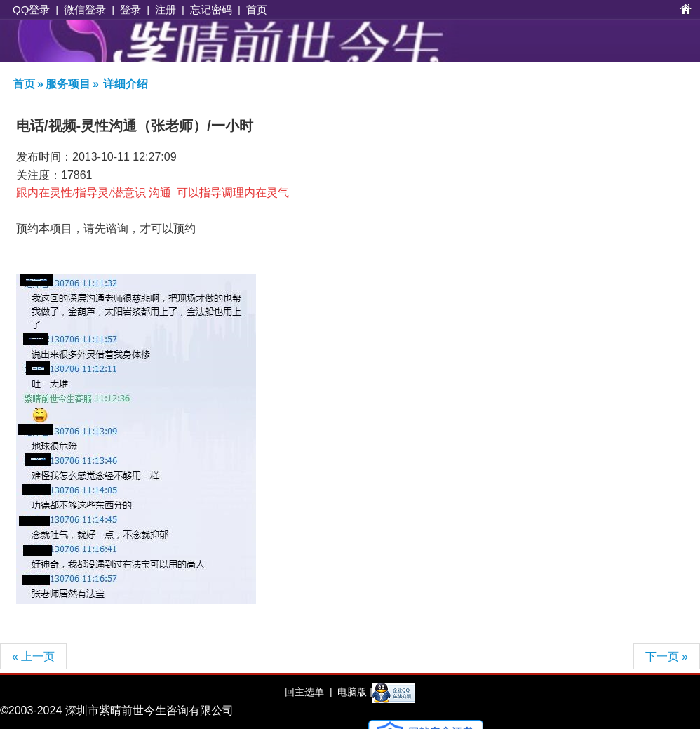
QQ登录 (31, 9)
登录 (130, 9)
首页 (257, 9)
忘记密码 (211, 9)
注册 (166, 9)
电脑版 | (353, 692)
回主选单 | (308, 692)
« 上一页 (33, 656)
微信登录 (85, 9)
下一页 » (667, 656)
